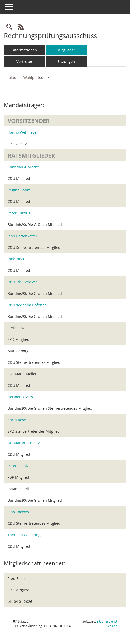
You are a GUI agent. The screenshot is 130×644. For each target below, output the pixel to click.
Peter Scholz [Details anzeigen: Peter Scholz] (18, 466)
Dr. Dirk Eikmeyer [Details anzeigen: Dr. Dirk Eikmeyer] (22, 282)
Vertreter (24, 61)
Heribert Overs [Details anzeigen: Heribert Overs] (20, 397)
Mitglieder (66, 50)
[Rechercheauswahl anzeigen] (9, 27)
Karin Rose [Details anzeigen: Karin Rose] (17, 420)
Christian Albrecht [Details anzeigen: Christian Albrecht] (23, 167)
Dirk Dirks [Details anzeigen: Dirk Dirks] (16, 259)
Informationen (24, 50)
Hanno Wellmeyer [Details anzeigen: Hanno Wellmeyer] (23, 132)
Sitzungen (66, 61)
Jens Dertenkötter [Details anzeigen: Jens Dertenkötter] (23, 236)
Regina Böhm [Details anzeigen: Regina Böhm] (19, 190)
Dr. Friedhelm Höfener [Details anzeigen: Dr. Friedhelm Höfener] (27, 305)
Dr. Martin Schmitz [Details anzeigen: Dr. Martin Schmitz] (24, 443)
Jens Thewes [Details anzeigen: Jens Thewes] (18, 512)
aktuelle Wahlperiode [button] (29, 78)
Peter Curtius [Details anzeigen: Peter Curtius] (19, 213)
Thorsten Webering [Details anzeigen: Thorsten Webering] (24, 535)
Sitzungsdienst (107, 624)
